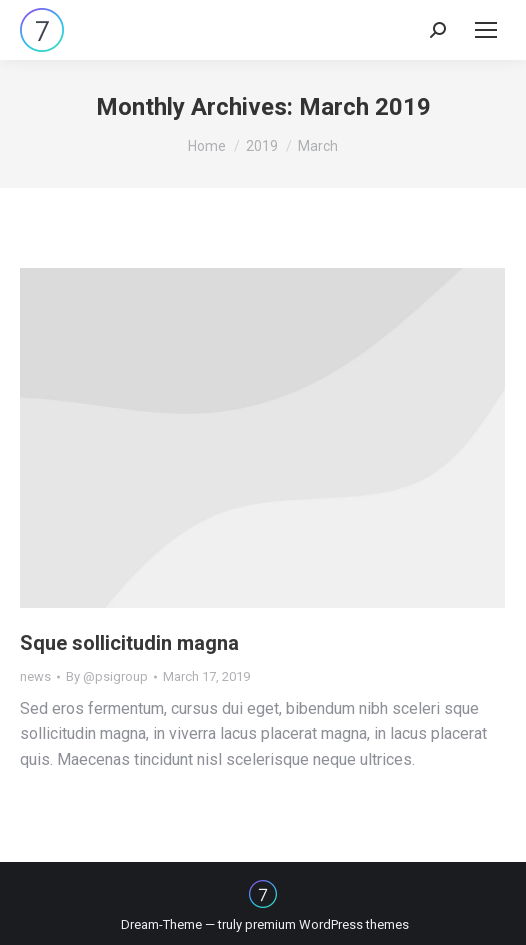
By (107, 676)
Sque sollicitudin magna (129, 643)
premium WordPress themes (327, 924)
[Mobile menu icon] (486, 30)
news (35, 676)
